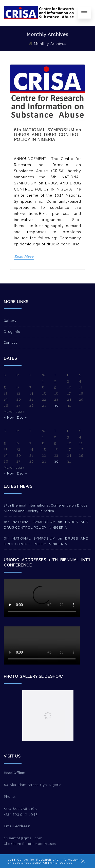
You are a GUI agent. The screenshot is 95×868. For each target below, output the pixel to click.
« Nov (9, 417)
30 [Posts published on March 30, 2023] (56, 406)
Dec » (22, 417)
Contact (10, 343)
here (17, 844)
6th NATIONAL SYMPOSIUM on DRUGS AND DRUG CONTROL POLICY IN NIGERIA (48, 135)
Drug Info (12, 332)
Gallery (10, 321)
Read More (24, 256)
